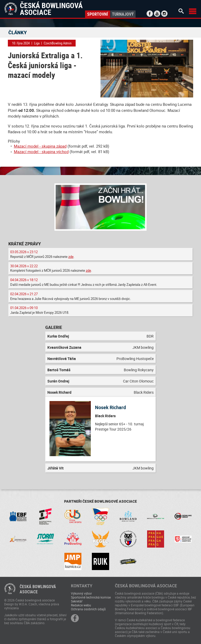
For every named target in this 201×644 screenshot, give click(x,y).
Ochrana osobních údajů (88, 609)
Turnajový (123, 14)
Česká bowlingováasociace (38, 589)
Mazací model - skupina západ (40, 146)
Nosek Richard (110, 407)
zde (71, 257)
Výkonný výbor (81, 593)
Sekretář (77, 601)
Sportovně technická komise (91, 597)
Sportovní (97, 14)
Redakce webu (81, 605)
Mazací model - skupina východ (41, 152)
